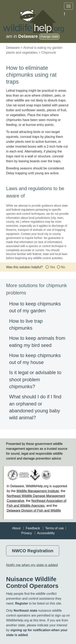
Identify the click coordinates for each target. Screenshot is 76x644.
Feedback (33, 528)
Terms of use (55, 528)
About (16, 528)
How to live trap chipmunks (26, 324)
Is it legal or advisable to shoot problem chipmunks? (35, 379)
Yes (52, 267)
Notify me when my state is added (32, 565)
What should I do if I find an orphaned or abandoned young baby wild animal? (35, 407)
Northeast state (25, 611)
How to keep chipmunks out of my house (35, 359)
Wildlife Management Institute (38, 491)
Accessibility (46, 533)
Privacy (27, 533)
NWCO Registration (33, 551)
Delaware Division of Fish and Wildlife (34, 511)
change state (49, 37)
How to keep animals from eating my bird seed (37, 342)
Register (21, 603)
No (63, 267)
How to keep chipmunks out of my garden (35, 307)
